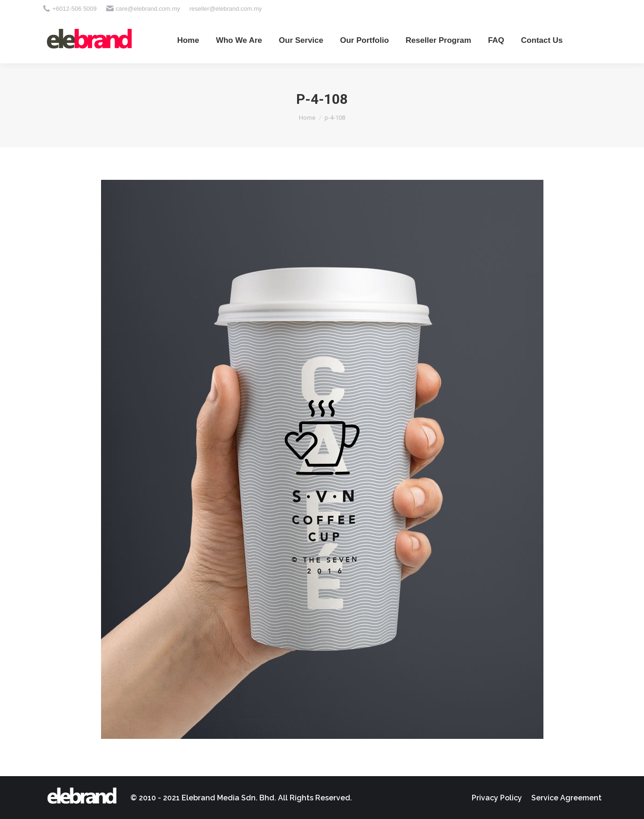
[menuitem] (188, 40)
